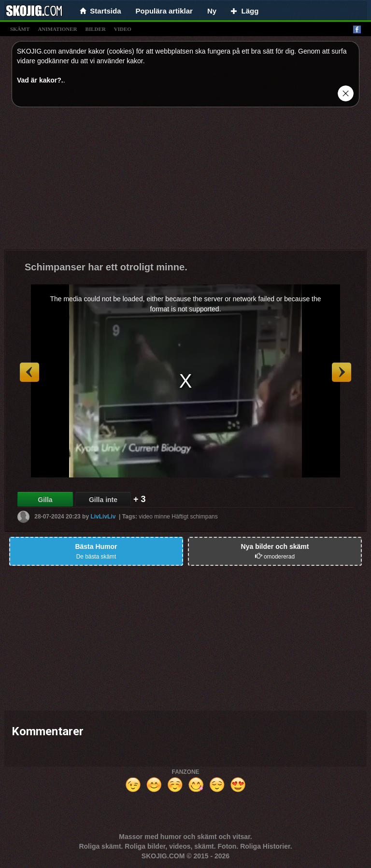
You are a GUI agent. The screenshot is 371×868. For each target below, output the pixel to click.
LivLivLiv (103, 517)
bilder (96, 29)
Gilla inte (103, 500)
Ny (212, 11)
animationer (57, 29)
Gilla (45, 500)
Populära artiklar (164, 11)
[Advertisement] (185, 182)
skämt (20, 29)
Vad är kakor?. (40, 80)
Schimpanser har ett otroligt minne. (106, 267)
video (123, 29)
